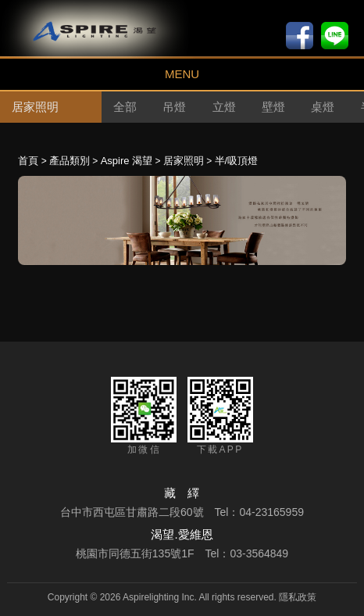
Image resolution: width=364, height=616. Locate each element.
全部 (125, 107)
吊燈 (174, 107)
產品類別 (70, 161)
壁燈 (273, 107)
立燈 (224, 107)
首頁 (28, 161)
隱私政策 (298, 597)
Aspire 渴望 (127, 161)
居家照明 (184, 161)
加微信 (144, 416)
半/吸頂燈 (237, 161)
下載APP (220, 416)
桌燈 (323, 107)
